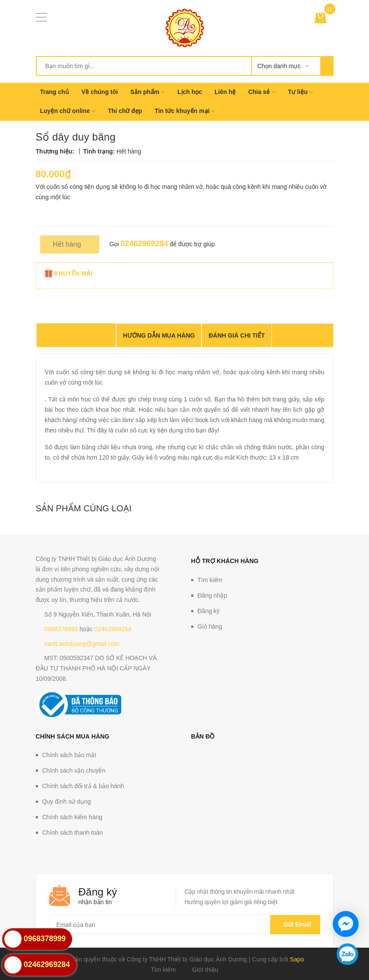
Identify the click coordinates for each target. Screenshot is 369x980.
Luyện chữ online (68, 111)
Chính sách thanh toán (73, 833)
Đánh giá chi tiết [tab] (237, 335)
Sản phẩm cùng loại (84, 508)
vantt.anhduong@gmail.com (82, 644)
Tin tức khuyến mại (185, 111)
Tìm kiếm (210, 580)
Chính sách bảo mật (69, 755)
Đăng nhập (213, 595)
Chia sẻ (262, 92)
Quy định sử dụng (67, 802)
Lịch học (190, 92)
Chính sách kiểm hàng (73, 817)
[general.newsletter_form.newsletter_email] (185, 925)
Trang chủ (55, 92)
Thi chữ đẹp (125, 111)
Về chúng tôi (100, 92)
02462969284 (144, 244)
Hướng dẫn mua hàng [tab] (159, 335)
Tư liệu (301, 92)
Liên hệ (225, 92)
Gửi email (295, 924)
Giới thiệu (205, 970)
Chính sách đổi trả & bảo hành (83, 786)
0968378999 (61, 629)
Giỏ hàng (210, 626)
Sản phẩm (148, 92)
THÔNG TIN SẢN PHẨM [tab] (76, 336)
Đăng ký (209, 611)
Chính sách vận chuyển (74, 770)
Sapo (297, 959)
